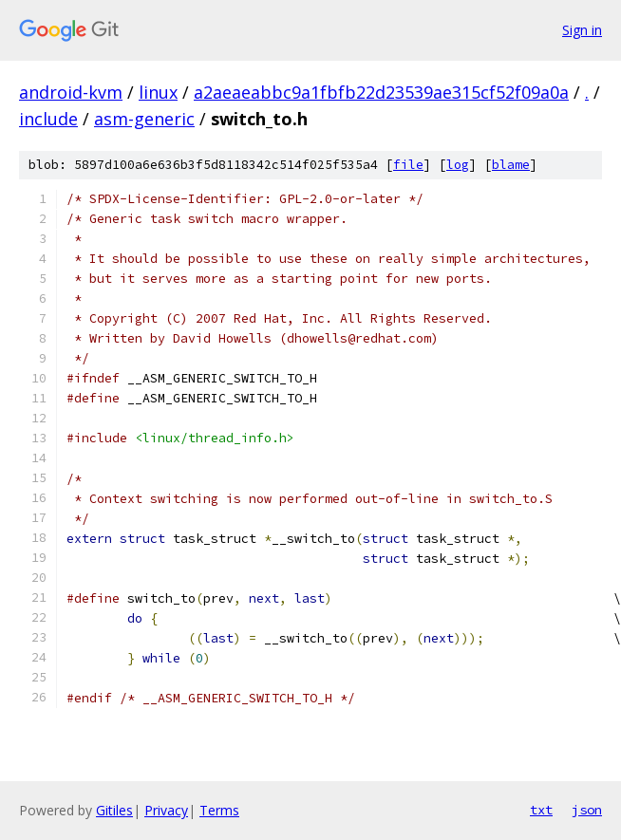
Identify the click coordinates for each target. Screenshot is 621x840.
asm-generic (144, 119)
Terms (219, 810)
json (587, 810)
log (458, 165)
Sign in (582, 30)
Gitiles (114, 810)
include (48, 119)
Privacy (166, 810)
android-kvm (71, 92)
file (408, 165)
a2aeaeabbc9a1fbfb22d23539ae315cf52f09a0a (381, 92)
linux (158, 92)
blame (511, 165)
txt (541, 810)
